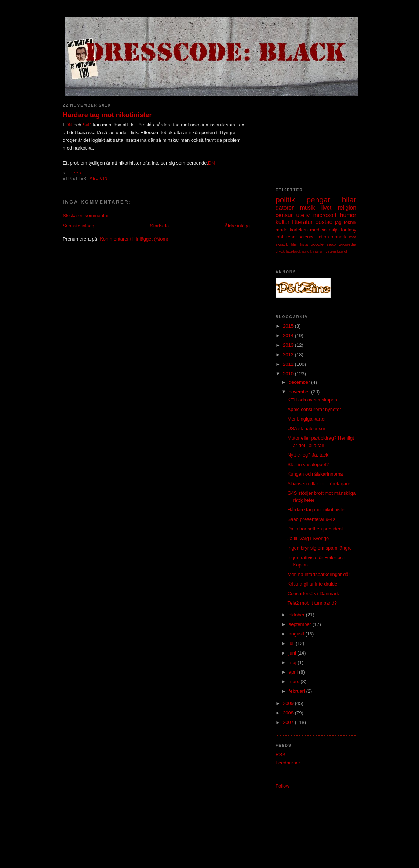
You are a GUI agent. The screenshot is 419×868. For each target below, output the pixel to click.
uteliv (303, 215)
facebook (294, 251)
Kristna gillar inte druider (313, 584)
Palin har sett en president (315, 529)
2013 (289, 345)
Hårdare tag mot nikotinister (107, 115)
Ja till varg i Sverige (308, 538)
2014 (289, 336)
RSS (280, 755)
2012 (289, 355)
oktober (297, 615)
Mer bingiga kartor (307, 419)
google (317, 244)
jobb (280, 237)
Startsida (159, 226)
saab (331, 244)
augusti (297, 634)
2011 (289, 364)
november (300, 392)
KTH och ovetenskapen (312, 400)
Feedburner (288, 763)
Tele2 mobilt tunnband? (312, 603)
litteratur (302, 222)
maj (293, 662)
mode (282, 230)
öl (346, 251)
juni (293, 653)
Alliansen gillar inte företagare (319, 484)
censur (284, 215)
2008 (289, 713)
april (294, 672)
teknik (350, 222)
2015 (289, 326)
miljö (334, 230)
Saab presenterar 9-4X (311, 519)
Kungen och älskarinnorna (315, 474)
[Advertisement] (312, 134)
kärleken (299, 230)
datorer (285, 208)
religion (347, 208)
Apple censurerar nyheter (314, 409)
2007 (289, 722)
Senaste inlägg (79, 226)
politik (285, 200)
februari (298, 691)
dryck (280, 251)
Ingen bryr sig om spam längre (320, 548)
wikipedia (347, 244)
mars (295, 682)
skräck (282, 244)
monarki (339, 237)
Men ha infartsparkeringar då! (318, 574)
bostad (324, 222)
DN (69, 125)
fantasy (349, 230)
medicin (98, 178)
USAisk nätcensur (306, 428)
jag (338, 222)
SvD (87, 125)
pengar (319, 200)
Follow (283, 786)
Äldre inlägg (237, 226)
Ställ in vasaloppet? (308, 464)
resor (292, 237)
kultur (283, 222)
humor (348, 215)
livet (327, 208)
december (300, 382)
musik (308, 208)
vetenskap (334, 251)
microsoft (325, 215)
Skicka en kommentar (86, 215)
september (301, 624)
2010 (289, 374)
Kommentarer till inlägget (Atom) (134, 239)
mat (353, 237)
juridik (307, 251)
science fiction (314, 237)
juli (292, 643)
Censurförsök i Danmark (313, 593)
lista (304, 244)
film (294, 244)
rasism (319, 251)
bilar (349, 200)
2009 (289, 703)
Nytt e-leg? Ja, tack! (308, 455)
